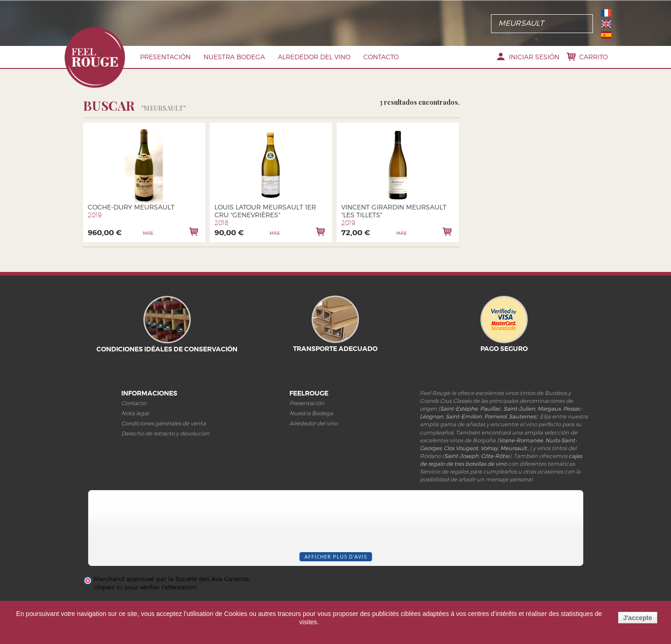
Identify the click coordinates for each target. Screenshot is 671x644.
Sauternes (522, 416)
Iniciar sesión (534, 57)
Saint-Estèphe (459, 409)
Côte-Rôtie (495, 456)
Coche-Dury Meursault (131, 207)
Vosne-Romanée (521, 440)
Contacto (381, 57)
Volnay (489, 448)
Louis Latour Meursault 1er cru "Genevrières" (265, 211)
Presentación (307, 403)
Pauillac (491, 409)
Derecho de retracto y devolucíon (165, 433)
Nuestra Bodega (234, 57)
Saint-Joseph (461, 456)
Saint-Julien (519, 409)
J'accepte (638, 618)
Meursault (513, 448)
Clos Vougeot (461, 448)
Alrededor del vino (314, 57)
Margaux (549, 409)
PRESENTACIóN (165, 57)
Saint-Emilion (464, 416)
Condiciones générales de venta (164, 423)
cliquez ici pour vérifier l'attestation (145, 587)
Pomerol (495, 416)
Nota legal (135, 413)
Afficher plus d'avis (336, 556)
